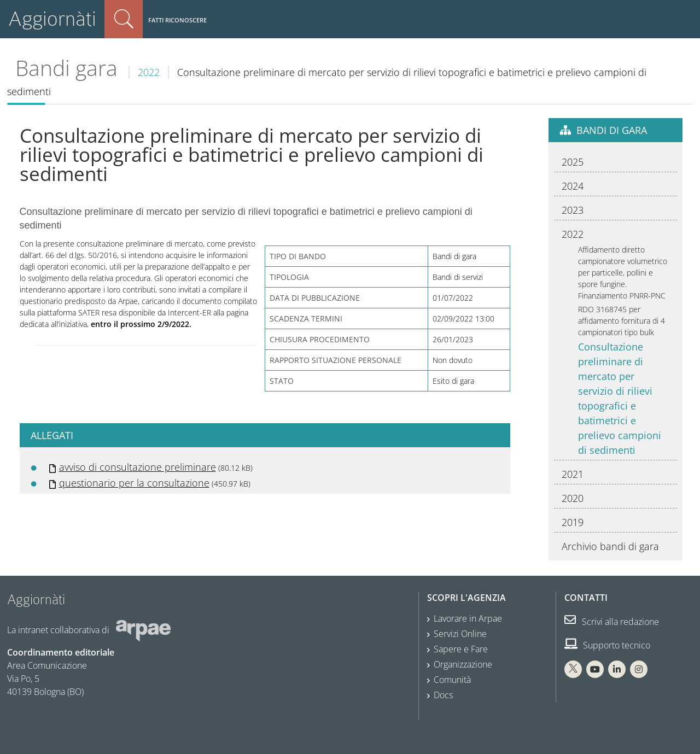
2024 (573, 186)
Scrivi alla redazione (612, 622)
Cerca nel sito (124, 19)
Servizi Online (460, 634)
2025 (573, 162)
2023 (573, 210)
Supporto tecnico (607, 645)
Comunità (452, 680)
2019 (573, 522)
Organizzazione (463, 664)
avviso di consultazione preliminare (138, 467)
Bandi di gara (612, 130)
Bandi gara (66, 68)
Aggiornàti (52, 19)
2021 (573, 474)
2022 (149, 72)
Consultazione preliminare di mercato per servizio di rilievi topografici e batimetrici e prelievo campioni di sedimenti (620, 398)
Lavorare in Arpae (468, 618)
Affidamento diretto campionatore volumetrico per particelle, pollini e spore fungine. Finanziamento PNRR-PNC (623, 273)
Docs (443, 695)
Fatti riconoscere (177, 20)
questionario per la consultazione (134, 483)
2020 (573, 498)
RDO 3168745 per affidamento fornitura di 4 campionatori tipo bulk (622, 321)
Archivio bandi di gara (610, 546)
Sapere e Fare (461, 649)
